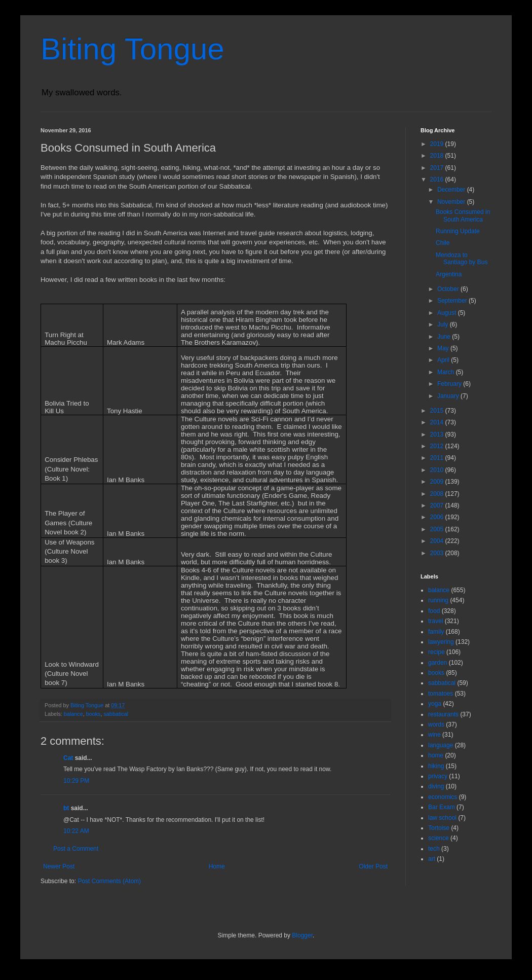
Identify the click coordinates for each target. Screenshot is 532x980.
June (445, 337)
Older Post (373, 866)
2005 (438, 529)
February (450, 384)
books (93, 714)
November (452, 202)
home (436, 755)
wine (434, 735)
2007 (438, 505)
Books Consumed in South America (463, 215)
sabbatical (116, 714)
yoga (435, 704)
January (449, 396)
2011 (438, 458)
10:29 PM (76, 781)
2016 (438, 179)
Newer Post (59, 866)
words (436, 724)
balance (73, 714)
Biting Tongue (132, 49)
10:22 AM (76, 831)
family (436, 632)
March (447, 372)
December (452, 190)
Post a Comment (76, 849)
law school (442, 818)
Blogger (302, 935)
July (444, 324)
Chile (443, 243)
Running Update (458, 231)
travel (435, 621)
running (438, 600)
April (444, 360)
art (432, 859)
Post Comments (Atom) (109, 881)
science (439, 838)
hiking (436, 766)
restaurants (443, 714)
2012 (438, 446)
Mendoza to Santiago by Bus (462, 259)
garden (438, 663)
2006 (438, 517)
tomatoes (441, 694)
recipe (436, 652)
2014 (438, 422)
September (453, 301)
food (434, 611)
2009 (438, 482)
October (449, 289)
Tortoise (439, 828)
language (441, 745)
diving (436, 786)
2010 (438, 470)
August (448, 313)
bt (66, 808)
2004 (438, 541)
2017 (438, 168)
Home (217, 866)
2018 (438, 156)
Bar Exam (442, 807)
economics (443, 797)
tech (434, 849)
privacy (438, 776)
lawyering (441, 642)
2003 (438, 553)
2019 (438, 144)
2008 (438, 494)
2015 (438, 411)
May (444, 348)
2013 (438, 434)
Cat (68, 758)
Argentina (449, 274)
